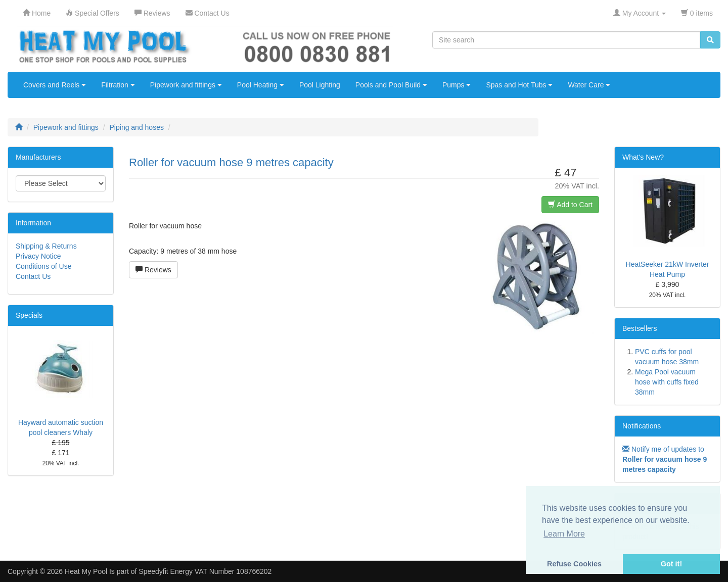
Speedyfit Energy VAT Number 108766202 (205, 571)
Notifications (642, 426)
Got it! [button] (671, 564)
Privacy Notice (38, 256)
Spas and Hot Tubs (519, 85)
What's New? (643, 157)
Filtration (118, 85)
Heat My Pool (86, 571)
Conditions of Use (44, 266)
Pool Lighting (320, 85)
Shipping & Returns (46, 246)
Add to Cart (570, 205)
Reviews (153, 270)
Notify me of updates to (665, 459)
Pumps (457, 85)
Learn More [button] (564, 534)
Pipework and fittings (186, 85)
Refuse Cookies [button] (574, 564)
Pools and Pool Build (391, 85)
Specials (29, 315)
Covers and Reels (55, 85)
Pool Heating (261, 85)
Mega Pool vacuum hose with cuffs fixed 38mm (667, 382)
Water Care (589, 85)
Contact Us (33, 276)
